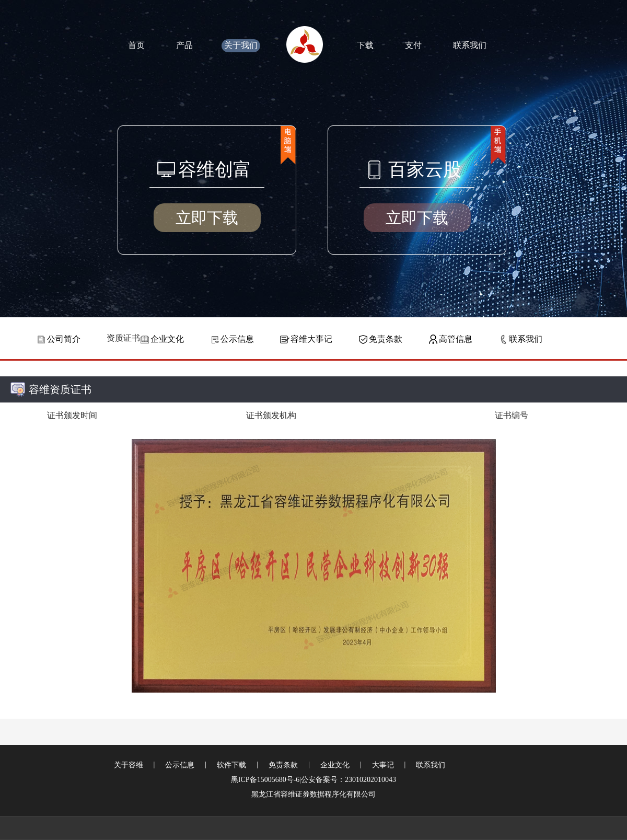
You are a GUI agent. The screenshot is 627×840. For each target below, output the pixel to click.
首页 (136, 45)
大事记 (383, 765)
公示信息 (237, 339)
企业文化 (167, 339)
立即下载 (207, 218)
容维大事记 (311, 339)
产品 (184, 45)
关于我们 (241, 45)
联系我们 (470, 45)
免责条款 (386, 339)
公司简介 (64, 339)
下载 (365, 45)
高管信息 (456, 339)
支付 (413, 45)
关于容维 (129, 765)
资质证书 (123, 338)
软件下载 (231, 765)
